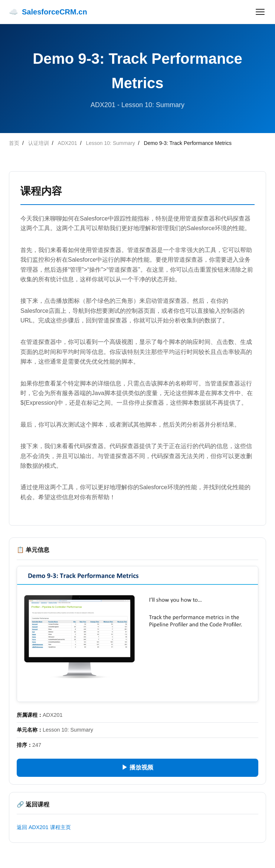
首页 (14, 143)
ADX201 (68, 143)
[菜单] (260, 12)
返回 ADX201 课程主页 (44, 827)
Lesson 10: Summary (111, 143)
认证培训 (39, 143)
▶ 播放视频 (137, 767)
